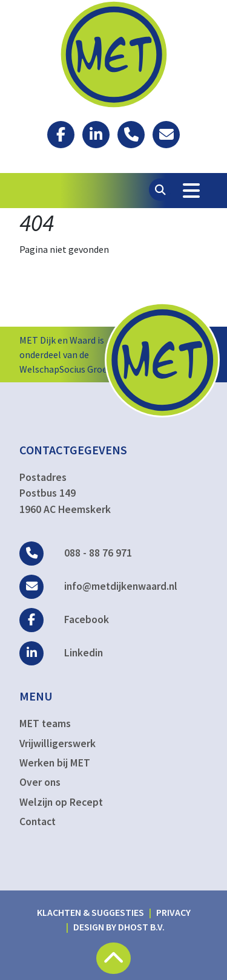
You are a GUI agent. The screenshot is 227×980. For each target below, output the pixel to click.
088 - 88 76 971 (76, 553)
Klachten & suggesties (90, 912)
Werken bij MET (55, 763)
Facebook (64, 619)
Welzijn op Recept (61, 802)
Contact (38, 822)
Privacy (173, 912)
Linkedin (61, 653)
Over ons (40, 782)
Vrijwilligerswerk (58, 743)
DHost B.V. (141, 927)
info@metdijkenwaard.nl (98, 586)
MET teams (45, 724)
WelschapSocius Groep (66, 369)
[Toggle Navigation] (191, 191)
